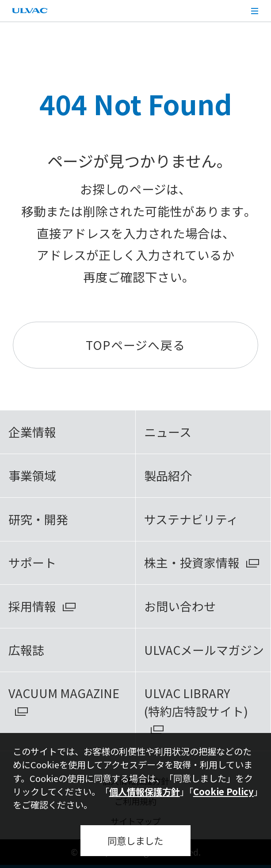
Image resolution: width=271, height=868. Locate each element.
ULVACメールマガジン (204, 650)
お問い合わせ (180, 606)
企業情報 (32, 432)
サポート (32, 562)
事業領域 (32, 475)
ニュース (168, 432)
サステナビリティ (191, 519)
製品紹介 (168, 475)
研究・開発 (38, 519)
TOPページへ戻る (135, 345)
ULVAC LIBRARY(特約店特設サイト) (196, 702)
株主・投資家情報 (192, 562)
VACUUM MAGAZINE (64, 693)
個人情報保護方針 (145, 791)
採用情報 (32, 606)
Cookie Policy (223, 791)
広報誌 (26, 650)
